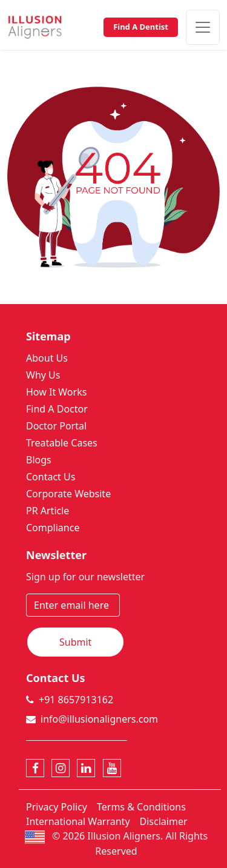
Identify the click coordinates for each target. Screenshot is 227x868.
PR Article (48, 511)
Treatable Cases (62, 443)
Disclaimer (164, 821)
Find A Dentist (141, 27)
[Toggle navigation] (203, 27)
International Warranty (78, 821)
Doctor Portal (56, 426)
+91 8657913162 (76, 700)
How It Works (56, 392)
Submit (75, 642)
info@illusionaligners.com (99, 719)
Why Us (43, 375)
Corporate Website (68, 494)
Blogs (39, 460)
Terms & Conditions (141, 807)
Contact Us (51, 477)
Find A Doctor (57, 409)
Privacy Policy (57, 807)
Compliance (53, 528)
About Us (47, 358)
